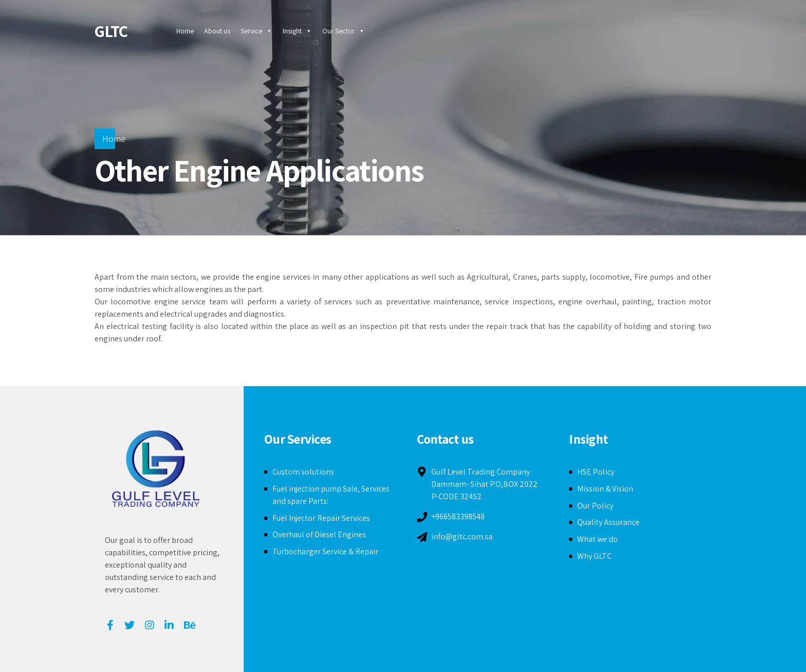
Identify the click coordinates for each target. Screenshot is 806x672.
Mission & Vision (605, 489)
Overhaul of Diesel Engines (319, 534)
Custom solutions (303, 472)
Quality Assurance (608, 522)
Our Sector (344, 31)
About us (217, 31)
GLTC (111, 31)
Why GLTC (594, 556)
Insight (297, 31)
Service (257, 31)
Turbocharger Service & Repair (325, 551)
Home (185, 31)
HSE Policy (596, 472)
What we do (598, 539)
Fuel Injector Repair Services (321, 518)
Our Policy (595, 506)
